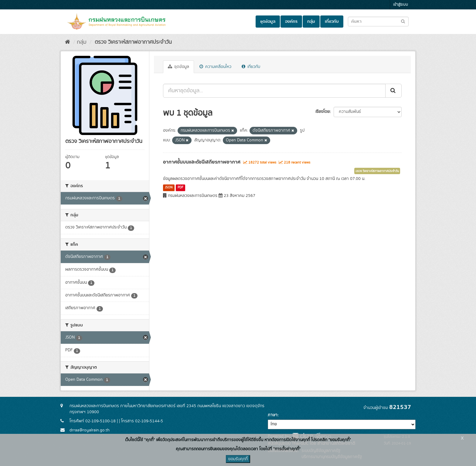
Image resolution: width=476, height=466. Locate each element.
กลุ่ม (311, 22)
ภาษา (273, 415)
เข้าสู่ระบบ (401, 5)
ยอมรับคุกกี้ (238, 459)
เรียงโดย (323, 112)
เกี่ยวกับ (332, 22)
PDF (180, 187)
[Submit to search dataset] (403, 21)
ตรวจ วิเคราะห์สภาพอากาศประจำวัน (133, 42)
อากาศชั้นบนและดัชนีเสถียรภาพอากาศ (202, 162)
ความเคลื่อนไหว (215, 67)
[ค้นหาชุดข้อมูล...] (274, 91)
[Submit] (393, 91)
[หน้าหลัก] (68, 42)
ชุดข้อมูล (268, 22)
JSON (169, 187)
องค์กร (291, 22)
